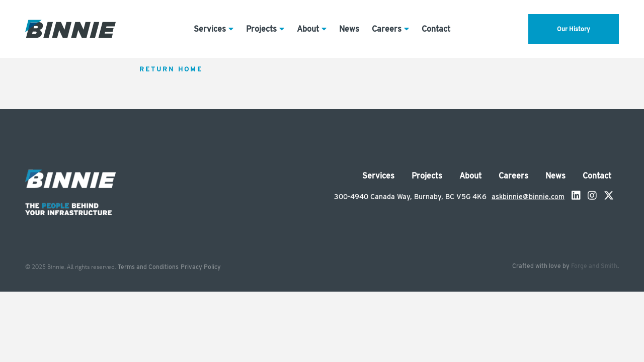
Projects (261, 29)
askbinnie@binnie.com (528, 197)
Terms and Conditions (148, 267)
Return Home (171, 69)
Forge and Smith (594, 266)
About (308, 29)
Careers (387, 29)
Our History (574, 29)
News (349, 29)
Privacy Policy (201, 267)
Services (210, 29)
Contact (436, 29)
